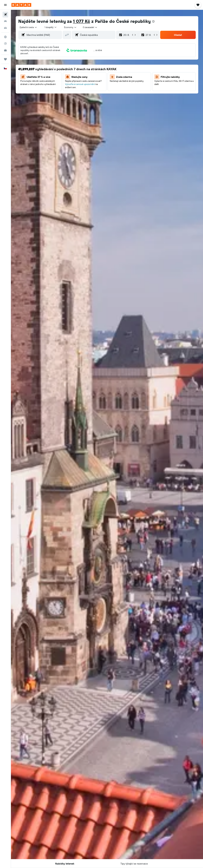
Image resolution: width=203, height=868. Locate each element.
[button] (5, 5)
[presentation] (153, 21)
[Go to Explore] (5, 37)
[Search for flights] (5, 15)
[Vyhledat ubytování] (5, 21)
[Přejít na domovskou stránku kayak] (21, 5)
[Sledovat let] (5, 44)
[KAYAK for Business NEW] (5, 50)
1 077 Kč (82, 21)
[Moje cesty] (5, 59)
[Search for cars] (5, 28)
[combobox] (28, 27)
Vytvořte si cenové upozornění (80, 84)
